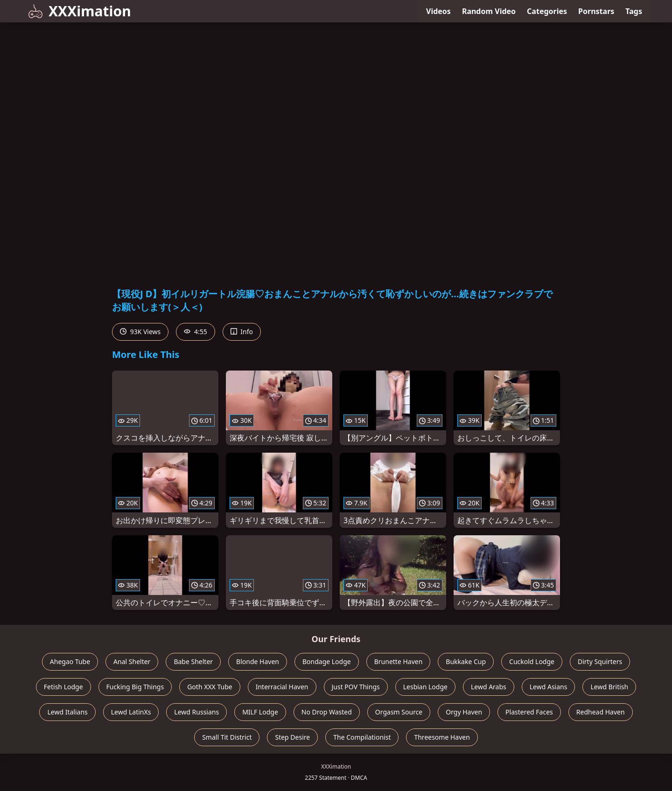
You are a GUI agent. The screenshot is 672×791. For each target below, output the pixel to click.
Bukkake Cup (466, 661)
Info (242, 332)
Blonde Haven (258, 661)
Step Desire (292, 737)
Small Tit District (227, 737)
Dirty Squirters (600, 661)
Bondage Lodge (327, 661)
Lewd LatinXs (131, 712)
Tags (634, 11)
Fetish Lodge (63, 687)
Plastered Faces (529, 712)
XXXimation (80, 11)
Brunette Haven (399, 661)
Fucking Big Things (135, 687)
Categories (547, 11)
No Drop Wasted (327, 712)
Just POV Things (356, 687)
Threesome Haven (442, 737)
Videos (438, 11)
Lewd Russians (196, 712)
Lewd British (609, 687)
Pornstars (596, 11)
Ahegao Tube (70, 661)
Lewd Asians (549, 687)
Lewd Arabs (489, 687)
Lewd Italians (67, 712)
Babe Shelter (193, 661)
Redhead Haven (601, 712)
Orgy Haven (464, 712)
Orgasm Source (399, 712)
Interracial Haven (282, 687)
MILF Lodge (260, 712)
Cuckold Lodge (532, 661)
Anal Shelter (132, 661)
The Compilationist (362, 737)
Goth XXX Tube (210, 687)
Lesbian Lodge (425, 687)
